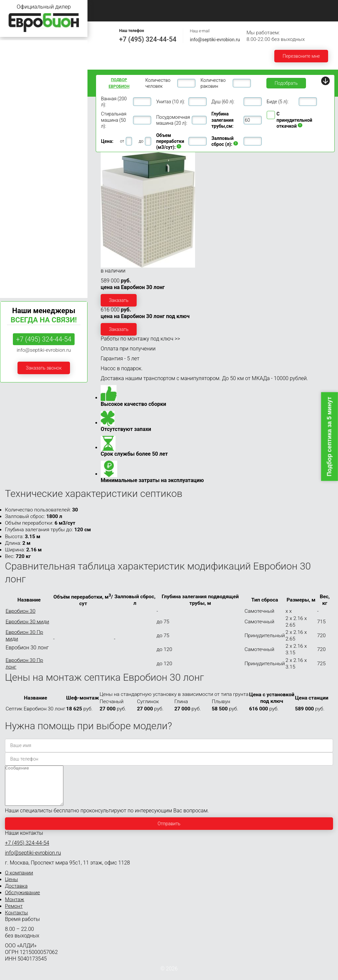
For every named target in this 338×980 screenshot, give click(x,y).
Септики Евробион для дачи (33, 47)
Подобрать (286, 83)
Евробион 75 (17, 248)
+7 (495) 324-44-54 (148, 39)
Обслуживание (265, 7)
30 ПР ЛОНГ (14, 213)
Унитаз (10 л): (170, 102)
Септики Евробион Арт (28, 285)
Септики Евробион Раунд (30, 273)
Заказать (119, 300)
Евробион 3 (16, 72)
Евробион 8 (16, 122)
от (122, 141)
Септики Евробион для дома (34, 59)
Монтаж (308, 7)
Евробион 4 (16, 84)
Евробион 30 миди (27, 622)
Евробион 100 (18, 261)
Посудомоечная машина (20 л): (173, 120)
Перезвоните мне (301, 56)
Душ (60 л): (223, 102)
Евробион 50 (17, 235)
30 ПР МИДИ (15, 200)
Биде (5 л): (278, 102)
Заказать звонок (44, 368)
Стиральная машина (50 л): (114, 120)
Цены (184, 7)
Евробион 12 (17, 146)
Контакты (144, 14)
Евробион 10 (17, 134)
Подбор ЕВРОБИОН (119, 83)
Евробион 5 (16, 97)
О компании (146, 7)
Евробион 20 (17, 171)
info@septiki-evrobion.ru (215, 40)
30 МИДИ (11, 193)
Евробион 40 (17, 223)
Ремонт (106, 14)
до (141, 141)
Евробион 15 (17, 159)
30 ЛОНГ (10, 207)
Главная (106, 7)
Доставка (220, 7)
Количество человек (158, 83)
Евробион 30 (17, 184)
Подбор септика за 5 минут (329, 436)
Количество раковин (213, 83)
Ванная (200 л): (114, 102)
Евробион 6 (16, 109)
